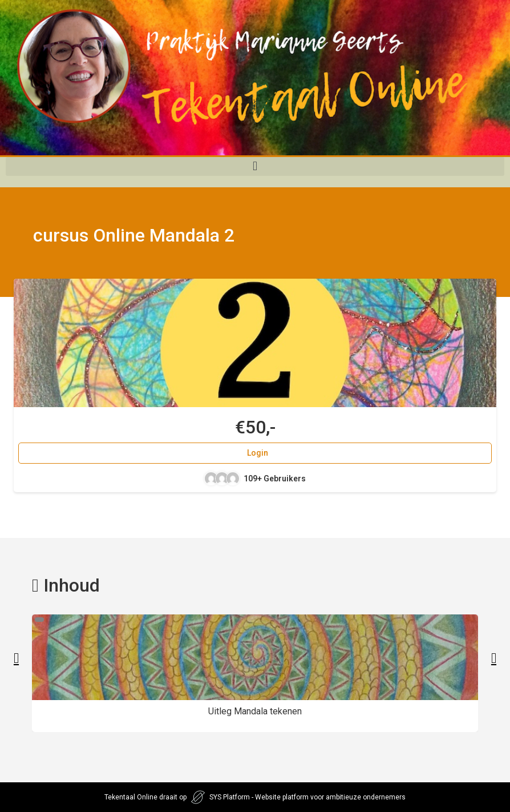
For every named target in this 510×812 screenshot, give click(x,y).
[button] (255, 166)
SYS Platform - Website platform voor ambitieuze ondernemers (307, 797)
